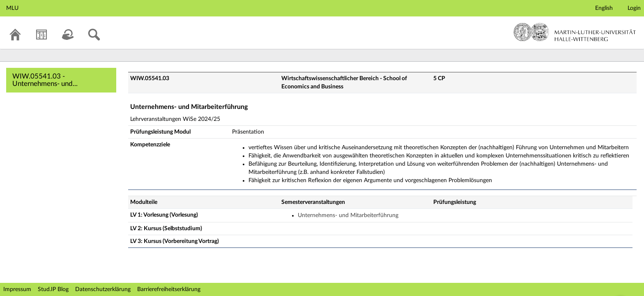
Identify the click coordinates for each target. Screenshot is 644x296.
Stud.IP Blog (53, 289)
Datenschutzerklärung (103, 289)
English (604, 8)
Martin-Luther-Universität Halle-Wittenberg (575, 32)
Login (634, 8)
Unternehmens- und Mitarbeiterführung (348, 215)
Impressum (17, 289)
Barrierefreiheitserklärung (169, 289)
